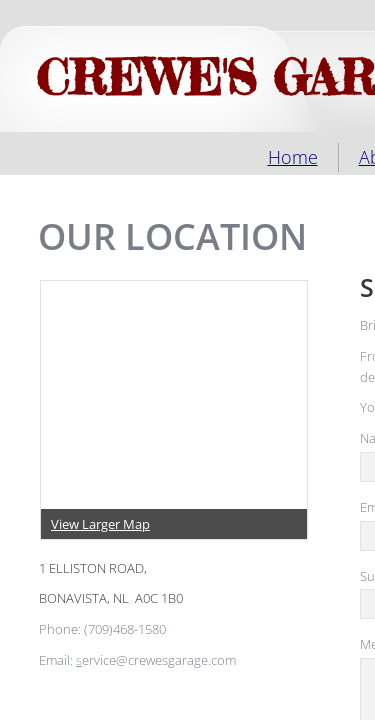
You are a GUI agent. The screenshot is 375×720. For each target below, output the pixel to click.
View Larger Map (100, 524)
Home (293, 157)
